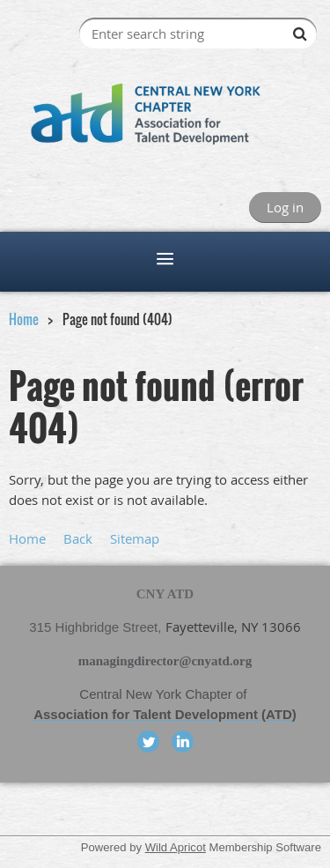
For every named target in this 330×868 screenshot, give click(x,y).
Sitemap (135, 538)
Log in (285, 207)
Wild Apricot (176, 847)
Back (78, 538)
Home (24, 319)
